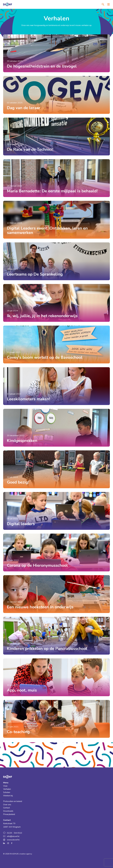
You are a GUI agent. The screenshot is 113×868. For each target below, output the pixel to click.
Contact (7, 808)
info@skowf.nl (13, 836)
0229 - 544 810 (14, 833)
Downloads (8, 811)
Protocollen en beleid (13, 801)
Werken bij (8, 796)
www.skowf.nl (13, 840)
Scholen (7, 792)
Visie (5, 786)
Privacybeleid (9, 814)
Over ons (7, 805)
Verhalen (7, 789)
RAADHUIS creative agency (21, 854)
